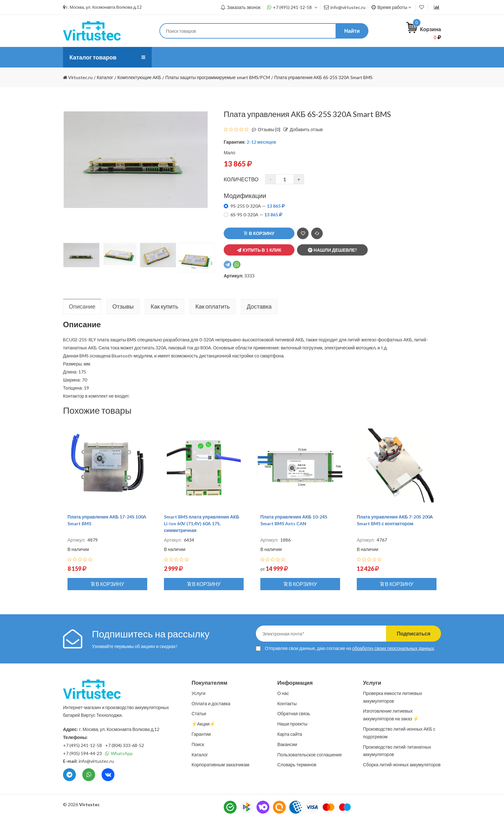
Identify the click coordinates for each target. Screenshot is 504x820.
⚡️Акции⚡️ (347, 57)
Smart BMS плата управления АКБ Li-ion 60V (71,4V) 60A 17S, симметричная (202, 523)
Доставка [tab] (259, 306)
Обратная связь (294, 713)
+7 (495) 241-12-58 (292, 7)
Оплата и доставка (235, 57)
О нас (166, 57)
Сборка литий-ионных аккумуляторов (402, 765)
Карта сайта (290, 734)
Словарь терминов (297, 765)
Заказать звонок (240, 7)
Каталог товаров (93, 57)
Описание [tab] (82, 306)
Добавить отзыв (301, 129)
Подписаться (414, 633)
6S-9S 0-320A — (256, 215)
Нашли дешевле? (333, 250)
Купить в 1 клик (259, 250)
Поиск (198, 744)
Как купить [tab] (165, 306)
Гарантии (201, 734)
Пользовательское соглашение (310, 755)
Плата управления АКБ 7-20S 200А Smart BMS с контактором (395, 520)
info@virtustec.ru (345, 7)
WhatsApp (119, 753)
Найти (352, 31)
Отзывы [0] (264, 129)
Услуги (192, 57)
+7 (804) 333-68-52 (125, 745)
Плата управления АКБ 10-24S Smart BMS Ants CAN (294, 520)
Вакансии (287, 744)
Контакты (310, 57)
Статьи (278, 57)
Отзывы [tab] (123, 306)
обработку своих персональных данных (393, 648)
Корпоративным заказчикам (221, 765)
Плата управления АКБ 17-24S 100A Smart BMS (107, 520)
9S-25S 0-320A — (258, 206)
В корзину (259, 233)
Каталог (200, 755)
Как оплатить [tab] (213, 306)
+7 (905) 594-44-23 (82, 753)
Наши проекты (292, 724)
